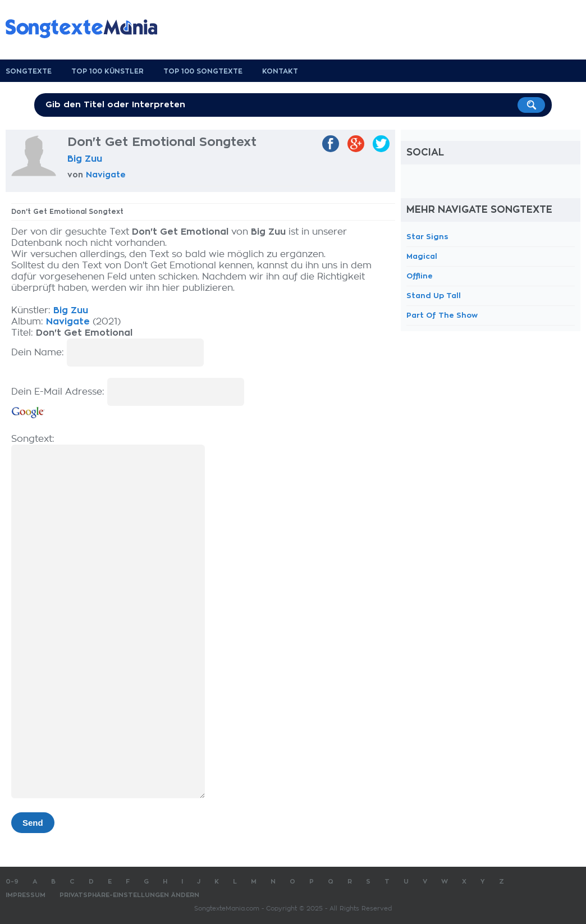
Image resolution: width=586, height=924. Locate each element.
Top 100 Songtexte (203, 71)
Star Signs (427, 237)
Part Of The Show (442, 315)
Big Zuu (85, 159)
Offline (420, 276)
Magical (422, 256)
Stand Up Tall (434, 296)
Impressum (26, 895)
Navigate (106, 175)
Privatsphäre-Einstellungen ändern (129, 895)
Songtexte (29, 71)
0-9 (12, 882)
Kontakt (280, 71)
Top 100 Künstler (107, 71)
